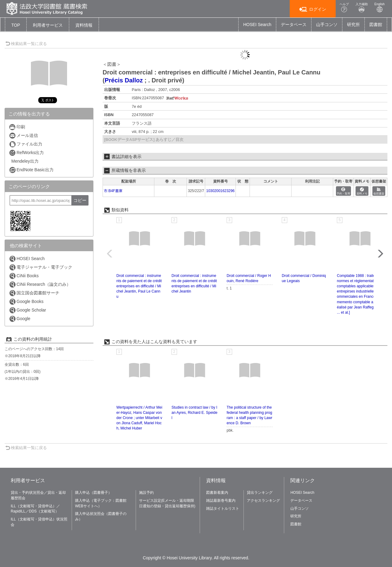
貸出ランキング (260, 493)
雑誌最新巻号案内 (221, 501)
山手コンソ (327, 25)
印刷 (17, 127)
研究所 (353, 25)
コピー (80, 200)
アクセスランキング (263, 501)
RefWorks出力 (26, 153)
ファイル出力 (26, 144)
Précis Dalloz (124, 80)
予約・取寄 (343, 191)
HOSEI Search (257, 25)
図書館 (376, 25)
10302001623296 (220, 191)
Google (20, 319)
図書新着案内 (217, 493)
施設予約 (146, 493)
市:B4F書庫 (113, 191)
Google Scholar (28, 310)
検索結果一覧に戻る (26, 44)
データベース (294, 25)
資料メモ (362, 191)
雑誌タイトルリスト (223, 508)
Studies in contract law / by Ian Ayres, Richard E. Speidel (194, 413)
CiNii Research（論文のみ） (40, 284)
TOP (16, 25)
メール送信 (23, 136)
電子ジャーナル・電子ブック (41, 267)
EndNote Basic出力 (31, 170)
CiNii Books (24, 276)
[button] (48, 25)
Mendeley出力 (25, 161)
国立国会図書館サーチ (34, 293)
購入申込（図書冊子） (93, 493)
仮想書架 (379, 191)
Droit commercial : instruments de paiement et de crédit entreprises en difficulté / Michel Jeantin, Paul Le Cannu (139, 286)
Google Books (26, 302)
